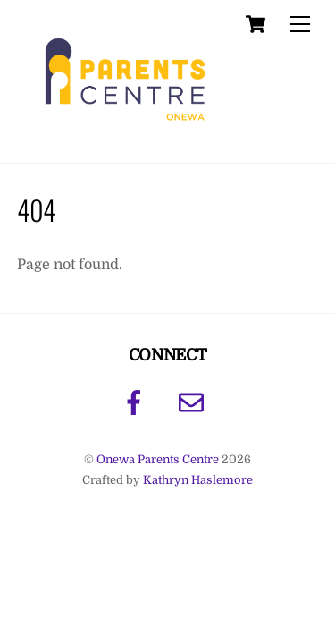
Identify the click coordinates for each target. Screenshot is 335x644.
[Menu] (300, 25)
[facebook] (137, 402)
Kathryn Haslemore (198, 480)
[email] (194, 402)
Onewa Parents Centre (158, 459)
